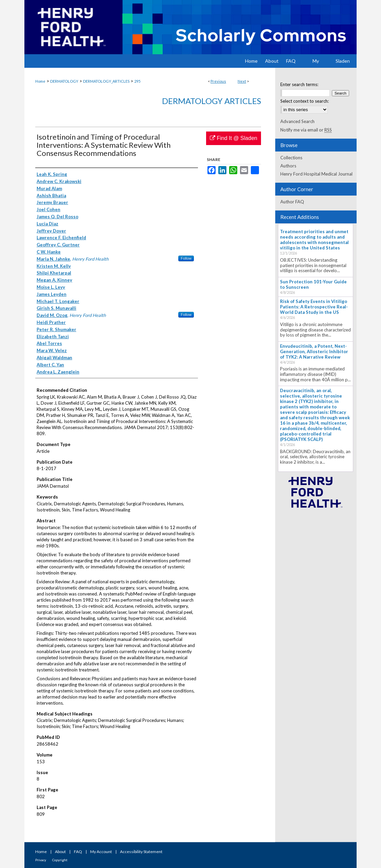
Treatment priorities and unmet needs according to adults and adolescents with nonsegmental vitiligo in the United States (314, 240)
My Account (101, 852)
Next (242, 81)
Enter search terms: (299, 84)
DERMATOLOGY (64, 81)
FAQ (78, 852)
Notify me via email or (306, 130)
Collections (291, 158)
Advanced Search (297, 121)
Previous (218, 81)
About (60, 852)
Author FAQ (292, 202)
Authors (288, 166)
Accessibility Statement (141, 852)
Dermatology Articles (212, 101)
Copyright (60, 860)
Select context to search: (305, 101)
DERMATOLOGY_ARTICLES (106, 81)
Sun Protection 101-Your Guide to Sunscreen (313, 284)
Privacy (41, 860)
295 (137, 81)
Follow (186, 258)
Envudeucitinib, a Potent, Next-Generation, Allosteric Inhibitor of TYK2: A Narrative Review (314, 351)
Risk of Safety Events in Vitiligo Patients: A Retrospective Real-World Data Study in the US (314, 307)
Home (40, 81)
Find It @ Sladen (234, 138)
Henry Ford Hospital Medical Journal (316, 174)
